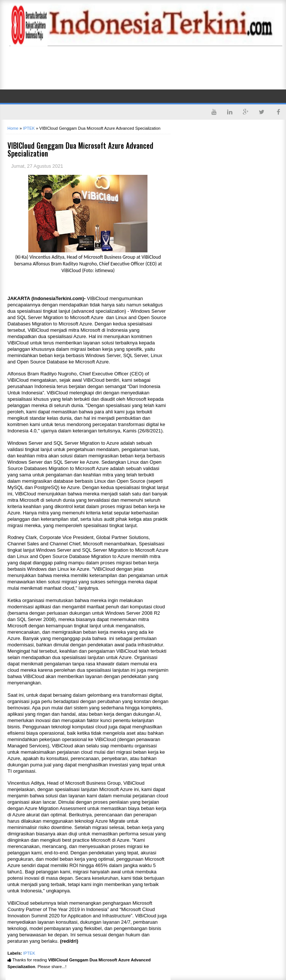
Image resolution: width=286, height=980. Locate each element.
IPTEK (29, 953)
